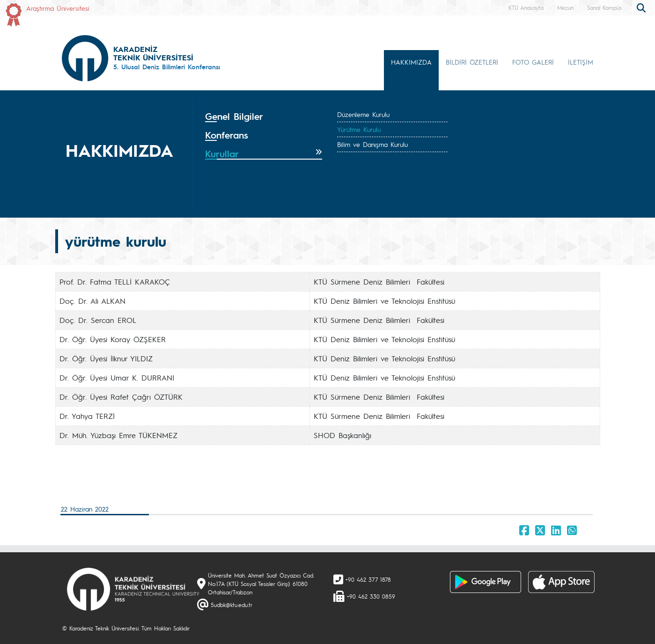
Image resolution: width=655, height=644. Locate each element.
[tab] (264, 117)
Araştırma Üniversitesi (58, 8)
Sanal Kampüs (604, 7)
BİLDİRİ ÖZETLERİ (472, 62)
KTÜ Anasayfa (526, 7)
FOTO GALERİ (533, 62)
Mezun (565, 7)
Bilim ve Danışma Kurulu (372, 144)
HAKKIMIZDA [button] (411, 62)
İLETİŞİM (581, 62)
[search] (642, 7)
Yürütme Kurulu (359, 129)
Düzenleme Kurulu (363, 114)
